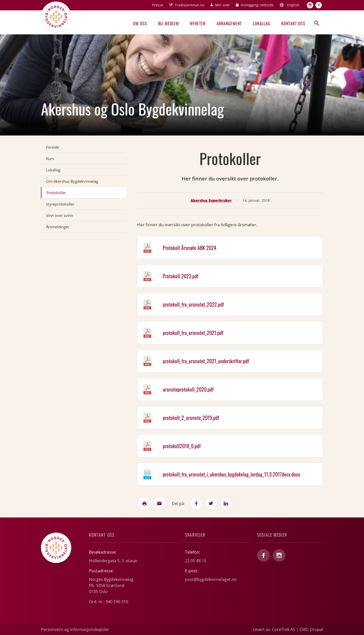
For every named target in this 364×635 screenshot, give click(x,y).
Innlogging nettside (257, 5)
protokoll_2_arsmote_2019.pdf (191, 418)
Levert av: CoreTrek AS (274, 629)
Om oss (140, 24)
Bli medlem (169, 24)
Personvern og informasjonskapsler (75, 629)
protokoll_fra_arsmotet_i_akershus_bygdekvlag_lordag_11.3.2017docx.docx (231, 474)
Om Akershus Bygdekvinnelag (72, 181)
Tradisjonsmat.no (189, 5)
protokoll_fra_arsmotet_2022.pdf (193, 304)
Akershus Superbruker (211, 200)
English (293, 5)
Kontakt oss (293, 24)
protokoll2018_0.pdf (182, 446)
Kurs (50, 158)
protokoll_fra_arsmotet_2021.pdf (193, 333)
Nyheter (198, 24)
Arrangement (229, 24)
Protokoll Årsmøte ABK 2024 (190, 248)
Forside (52, 147)
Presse (158, 5)
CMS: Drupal (311, 629)
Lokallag (262, 24)
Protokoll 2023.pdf (181, 276)
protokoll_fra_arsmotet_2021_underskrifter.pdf (206, 361)
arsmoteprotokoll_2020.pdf (188, 389)
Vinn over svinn (60, 215)
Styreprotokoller (60, 204)
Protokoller (56, 193)
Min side (222, 5)
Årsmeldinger (58, 227)
